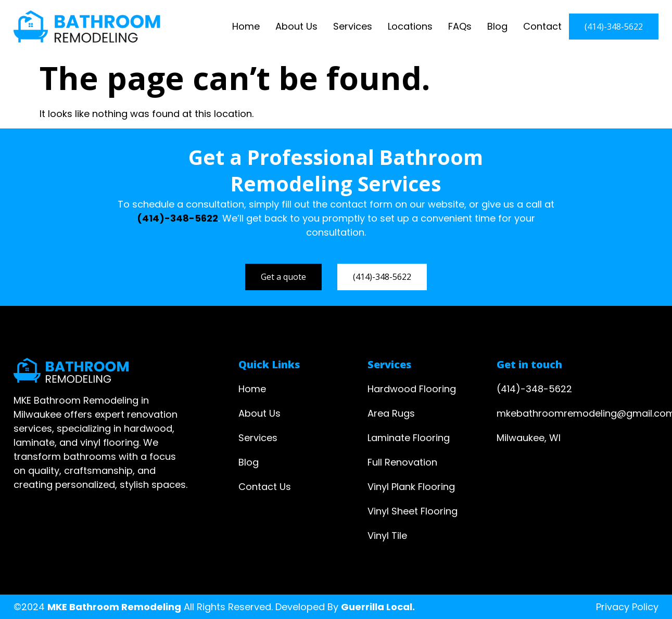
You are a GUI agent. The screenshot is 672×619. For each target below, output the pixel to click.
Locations (410, 27)
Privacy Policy (627, 607)
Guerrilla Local (377, 607)
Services (353, 27)
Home (246, 27)
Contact (542, 27)
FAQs (460, 27)
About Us (296, 27)
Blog (497, 27)
